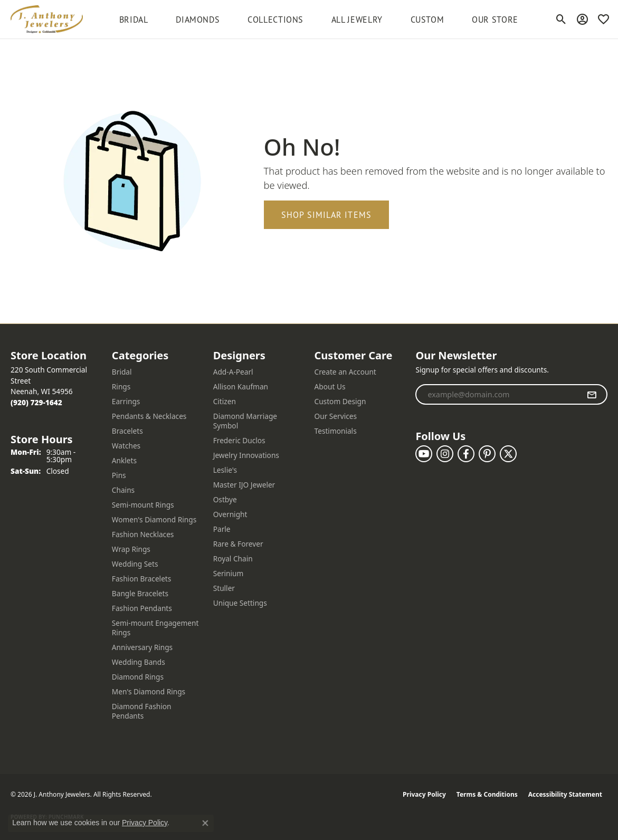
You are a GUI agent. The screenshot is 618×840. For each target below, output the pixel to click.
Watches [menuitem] (126, 446)
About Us (330, 386)
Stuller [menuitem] (224, 588)
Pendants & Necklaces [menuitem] (149, 416)
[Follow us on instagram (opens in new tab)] (445, 454)
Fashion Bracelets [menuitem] (142, 579)
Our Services (336, 416)
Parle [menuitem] (222, 529)
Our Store (495, 20)
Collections (275, 20)
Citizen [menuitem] (225, 401)
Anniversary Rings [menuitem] (142, 647)
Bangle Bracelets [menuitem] (140, 593)
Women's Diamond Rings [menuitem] (154, 519)
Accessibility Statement (565, 794)
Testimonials (336, 431)
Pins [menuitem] (119, 475)
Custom (427, 20)
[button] (561, 20)
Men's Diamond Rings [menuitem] (149, 691)
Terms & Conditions (487, 794)
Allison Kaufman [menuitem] (241, 386)
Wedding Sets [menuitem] (135, 564)
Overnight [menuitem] (230, 514)
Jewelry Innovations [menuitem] (246, 455)
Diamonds (198, 20)
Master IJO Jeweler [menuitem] (244, 485)
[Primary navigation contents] (319, 19)
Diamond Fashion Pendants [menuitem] (142, 711)
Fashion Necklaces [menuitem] (143, 534)
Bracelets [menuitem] (127, 431)
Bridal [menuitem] (122, 372)
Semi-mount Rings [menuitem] (143, 505)
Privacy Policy (424, 794)
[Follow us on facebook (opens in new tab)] (466, 454)
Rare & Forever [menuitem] (238, 544)
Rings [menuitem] (121, 386)
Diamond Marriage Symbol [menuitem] (245, 421)
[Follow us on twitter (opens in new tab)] (508, 454)
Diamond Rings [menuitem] (138, 677)
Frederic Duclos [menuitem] (239, 440)
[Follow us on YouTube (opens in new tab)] (424, 454)
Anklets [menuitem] (124, 460)
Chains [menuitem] (123, 490)
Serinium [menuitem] (229, 573)
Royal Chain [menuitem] (233, 559)
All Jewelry (357, 20)
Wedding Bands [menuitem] (139, 662)
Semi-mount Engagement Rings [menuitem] (155, 628)
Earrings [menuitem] (126, 401)
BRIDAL (134, 20)
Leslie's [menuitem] (225, 470)
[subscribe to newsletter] (592, 395)
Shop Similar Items (327, 215)
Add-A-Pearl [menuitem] (233, 372)
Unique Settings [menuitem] (240, 603)
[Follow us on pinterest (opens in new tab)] (487, 454)
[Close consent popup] (205, 823)
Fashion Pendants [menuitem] (142, 608)
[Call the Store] (36, 402)
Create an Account (345, 372)
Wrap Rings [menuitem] (131, 549)
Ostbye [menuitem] (225, 499)
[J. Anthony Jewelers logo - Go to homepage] (47, 19)
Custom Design (340, 401)
